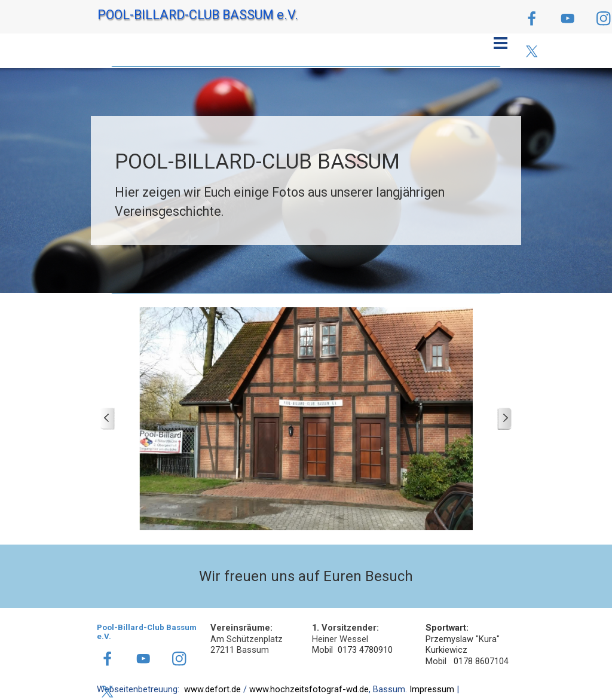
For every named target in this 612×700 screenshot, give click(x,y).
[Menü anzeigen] (501, 43)
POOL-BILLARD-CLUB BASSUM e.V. (198, 15)
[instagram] (179, 658)
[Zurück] (108, 419)
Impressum (432, 689)
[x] (532, 51)
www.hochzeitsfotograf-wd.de (309, 689)
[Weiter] (504, 419)
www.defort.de (212, 689)
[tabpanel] (306, 184)
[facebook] (532, 18)
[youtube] (567, 18)
